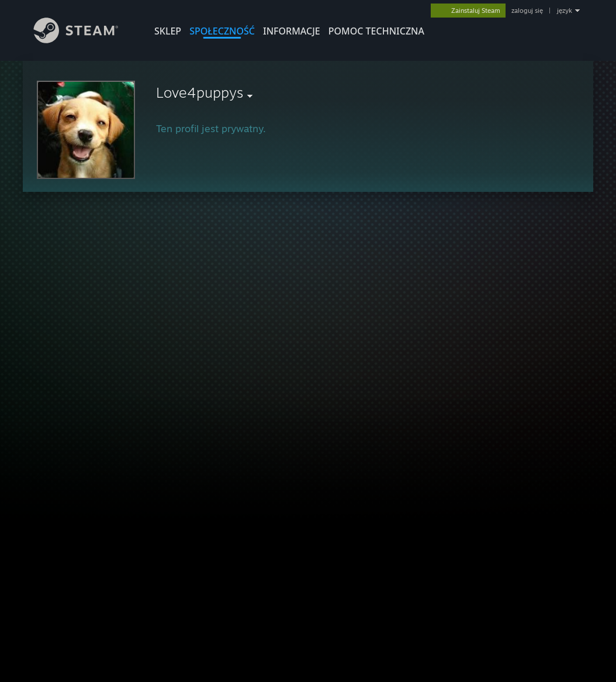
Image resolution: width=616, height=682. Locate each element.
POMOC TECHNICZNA (376, 31)
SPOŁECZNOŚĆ (222, 31)
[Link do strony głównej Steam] (85, 40)
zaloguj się (527, 11)
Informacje (292, 31)
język (565, 11)
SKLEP (168, 31)
